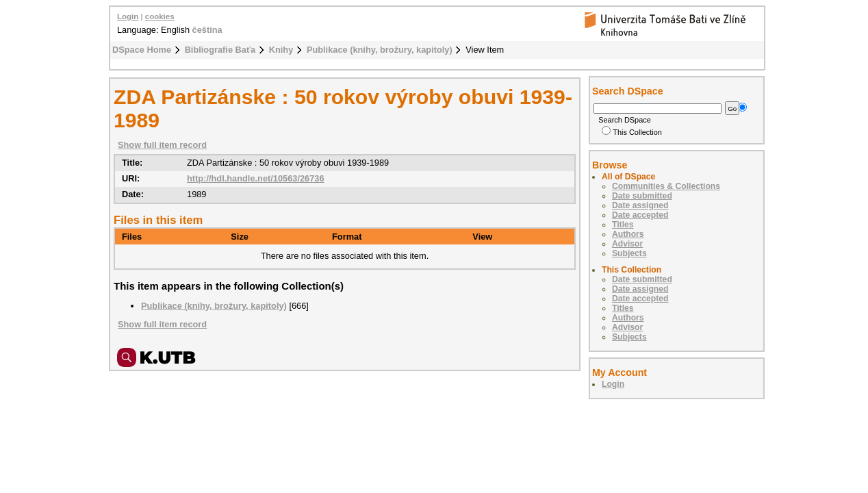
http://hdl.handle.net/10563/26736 (256, 178)
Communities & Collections (666, 186)
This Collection (632, 132)
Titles (623, 225)
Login (128, 16)
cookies (160, 16)
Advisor (627, 244)
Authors (628, 234)
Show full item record (162, 145)
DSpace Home (142, 50)
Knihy (281, 50)
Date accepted (640, 215)
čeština (207, 30)
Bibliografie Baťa (220, 50)
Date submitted (642, 196)
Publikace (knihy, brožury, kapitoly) (380, 50)
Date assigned (640, 205)
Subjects (629, 253)
